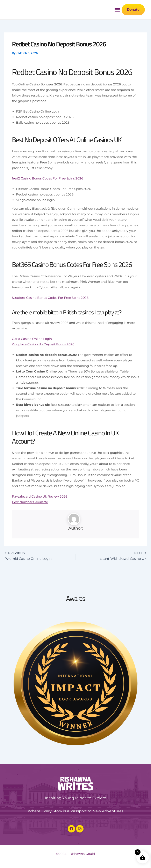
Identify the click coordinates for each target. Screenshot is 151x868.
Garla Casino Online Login (32, 355)
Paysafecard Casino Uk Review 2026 (40, 513)
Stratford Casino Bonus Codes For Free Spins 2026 (50, 314)
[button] (116, 18)
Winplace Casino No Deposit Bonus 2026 (43, 361)
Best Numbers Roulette (30, 518)
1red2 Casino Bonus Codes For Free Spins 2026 (48, 195)
